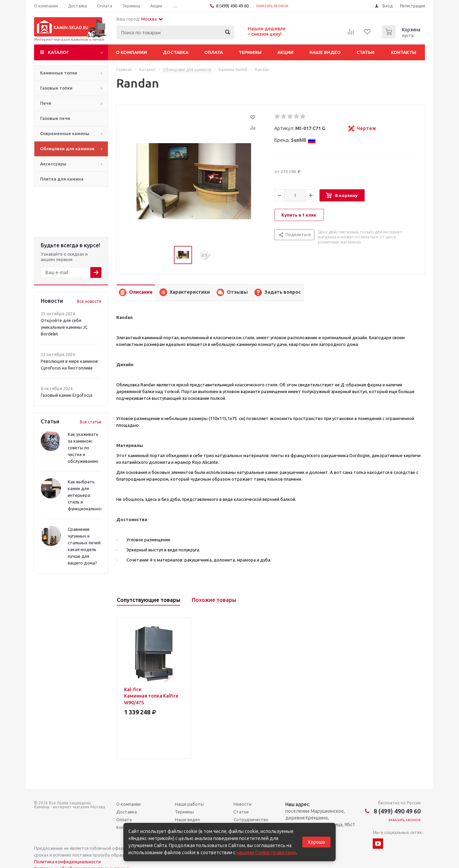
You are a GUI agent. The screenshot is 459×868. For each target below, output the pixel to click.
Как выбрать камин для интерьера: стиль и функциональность (88, 495)
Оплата (213, 52)
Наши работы (189, 804)
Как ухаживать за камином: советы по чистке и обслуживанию (83, 448)
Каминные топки (59, 73)
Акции (285, 52)
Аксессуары (53, 164)
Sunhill (303, 140)
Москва (152, 19)
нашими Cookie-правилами (266, 853)
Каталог (58, 52)
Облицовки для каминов (67, 149)
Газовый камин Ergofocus (67, 395)
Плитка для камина (62, 179)
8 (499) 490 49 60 (232, 6)
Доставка (176, 52)
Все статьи (91, 422)
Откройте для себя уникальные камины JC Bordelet (64, 327)
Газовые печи (55, 118)
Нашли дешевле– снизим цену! (267, 31)
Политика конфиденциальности (67, 862)
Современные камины (65, 133)
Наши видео (188, 819)
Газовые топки (56, 88)
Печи (46, 103)
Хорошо (316, 842)
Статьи (365, 52)
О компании (131, 52)
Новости (242, 804)
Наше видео (325, 52)
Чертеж (366, 128)
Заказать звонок (272, 6)
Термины (250, 52)
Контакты (404, 52)
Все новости (89, 301)
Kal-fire (154, 696)
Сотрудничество (251, 819)
